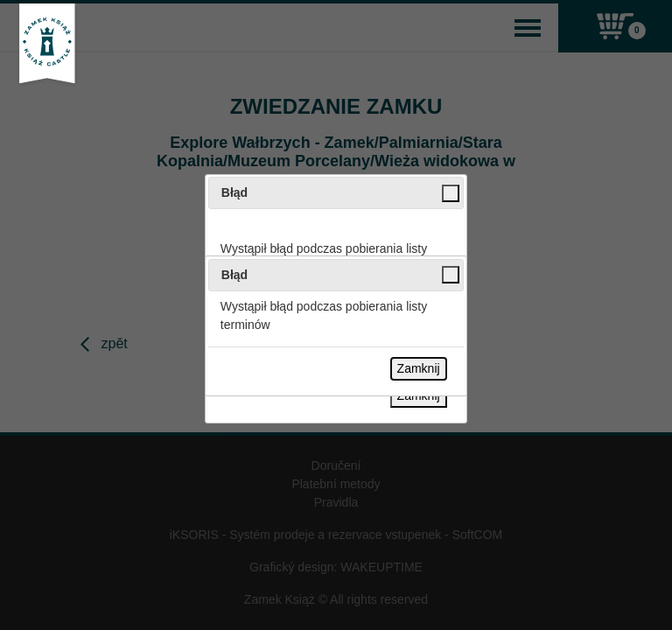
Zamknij (419, 368)
